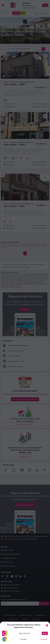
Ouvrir (45, 633)
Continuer (44, 639)
